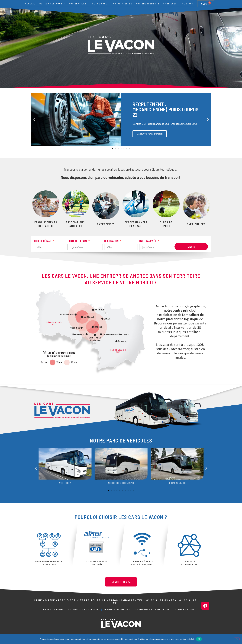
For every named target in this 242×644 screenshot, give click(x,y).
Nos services (78, 4)
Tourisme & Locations (83, 610)
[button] (34, 119)
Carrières (171, 4)
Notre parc (100, 4)
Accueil (30, 4)
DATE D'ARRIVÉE (148, 241)
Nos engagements (148, 4)
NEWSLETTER (121, 582)
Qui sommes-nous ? (52, 4)
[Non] (237, 639)
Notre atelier (122, 4)
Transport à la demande (153, 610)
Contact (188, 4)
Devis (191, 247)
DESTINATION (112, 241)
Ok (199, 639)
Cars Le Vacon (53, 610)
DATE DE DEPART (78, 241)
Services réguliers (117, 610)
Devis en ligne (185, 610)
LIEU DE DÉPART (43, 241)
